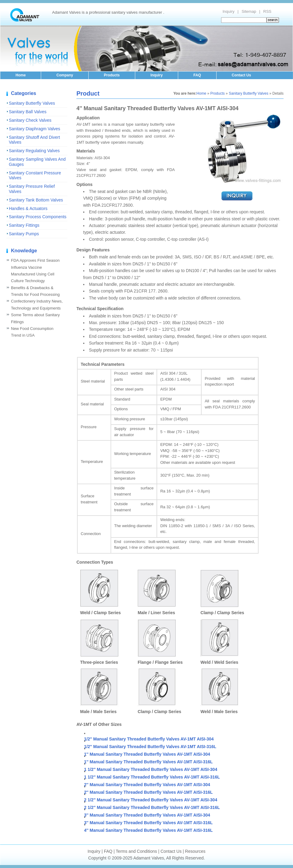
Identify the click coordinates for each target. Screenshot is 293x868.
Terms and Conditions (136, 851)
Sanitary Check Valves (30, 120)
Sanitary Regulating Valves (34, 151)
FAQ (197, 75)
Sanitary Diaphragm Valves (35, 129)
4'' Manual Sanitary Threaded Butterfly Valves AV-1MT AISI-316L (148, 830)
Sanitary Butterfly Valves (32, 103)
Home (21, 75)
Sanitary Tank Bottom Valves (36, 200)
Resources (195, 851)
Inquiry (229, 11)
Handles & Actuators (28, 208)
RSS (267, 11)
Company (65, 75)
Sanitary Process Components (38, 217)
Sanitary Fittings (24, 225)
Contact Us (241, 75)
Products (112, 75)
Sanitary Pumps (24, 234)
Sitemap (249, 11)
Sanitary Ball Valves (28, 112)
